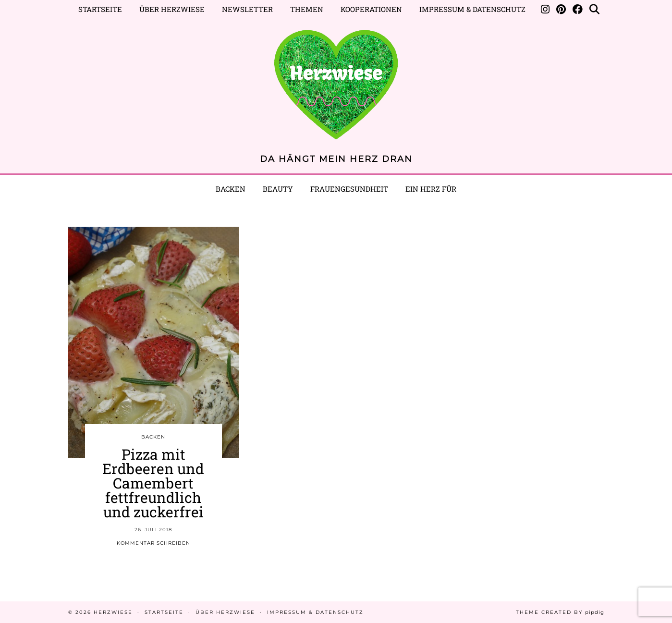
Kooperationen (371, 9)
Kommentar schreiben (153, 543)
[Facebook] (578, 9)
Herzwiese (113, 612)
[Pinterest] (561, 9)
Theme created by (560, 612)
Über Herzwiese (172, 9)
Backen (231, 189)
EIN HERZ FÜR (431, 189)
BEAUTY (278, 189)
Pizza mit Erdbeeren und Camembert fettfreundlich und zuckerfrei (153, 483)
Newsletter (247, 9)
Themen (307, 9)
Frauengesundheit (349, 189)
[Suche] (594, 9)
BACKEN (153, 437)
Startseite (100, 9)
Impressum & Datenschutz (472, 9)
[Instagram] (545, 9)
